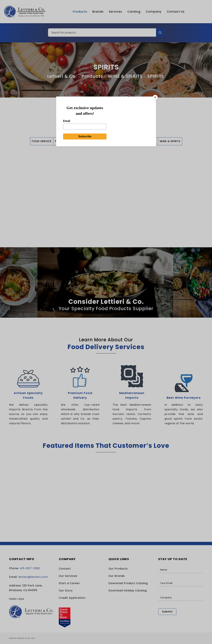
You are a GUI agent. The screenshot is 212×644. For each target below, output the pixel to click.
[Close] (155, 97)
